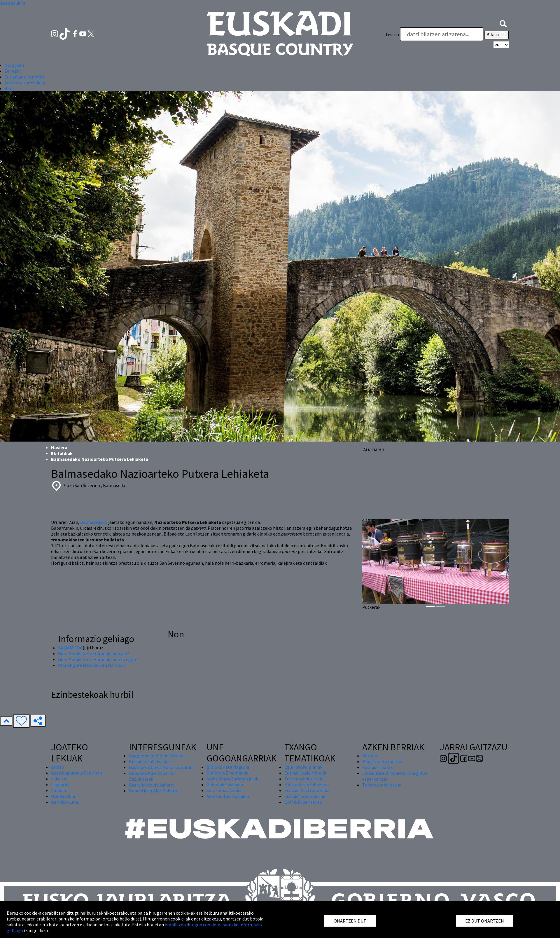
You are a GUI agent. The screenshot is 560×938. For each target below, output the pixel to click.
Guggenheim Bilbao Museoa (157, 756)
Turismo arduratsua (382, 785)
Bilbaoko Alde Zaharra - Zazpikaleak (152, 776)
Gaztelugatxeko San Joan (77, 773)
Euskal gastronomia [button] (24, 77)
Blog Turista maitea (382, 761)
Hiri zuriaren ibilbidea (306, 784)
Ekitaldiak (62, 453)
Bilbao (58, 767)
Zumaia (58, 790)
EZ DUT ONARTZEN (485, 921)
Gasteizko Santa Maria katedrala (161, 767)
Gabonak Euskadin (225, 784)
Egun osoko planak (303, 767)
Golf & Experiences (303, 802)
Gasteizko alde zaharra (152, 785)
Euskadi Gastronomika (307, 790)
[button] (503, 23)
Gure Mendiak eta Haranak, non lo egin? (97, 659)
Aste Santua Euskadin (228, 796)
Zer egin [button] (13, 71)
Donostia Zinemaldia (227, 773)
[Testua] (442, 34)
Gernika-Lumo (65, 802)
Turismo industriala (304, 779)
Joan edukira (13, 3)
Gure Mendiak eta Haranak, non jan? (94, 653)
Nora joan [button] (14, 65)
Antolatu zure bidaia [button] (25, 83)
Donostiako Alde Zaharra (154, 791)
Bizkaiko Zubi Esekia (149, 761)
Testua (392, 34)
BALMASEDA (70, 648)
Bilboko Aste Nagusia (228, 767)
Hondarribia (63, 796)
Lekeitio (59, 779)
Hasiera (59, 447)
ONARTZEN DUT (350, 921)
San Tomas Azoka (224, 790)
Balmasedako (94, 522)
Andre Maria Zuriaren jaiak (232, 779)
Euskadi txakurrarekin (306, 773)
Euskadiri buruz (377, 767)
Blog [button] (9, 88)
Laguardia (61, 784)
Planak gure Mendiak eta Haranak (91, 665)
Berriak (370, 756)
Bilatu (497, 35)
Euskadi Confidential (305, 796)
